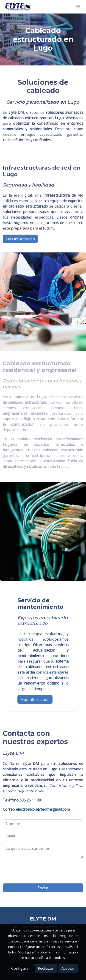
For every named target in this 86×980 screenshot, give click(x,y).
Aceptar (68, 968)
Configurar (21, 968)
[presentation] (38, 871)
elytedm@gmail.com (36, 809)
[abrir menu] (78, 7)
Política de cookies (51, 958)
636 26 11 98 (22, 800)
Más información (20, 239)
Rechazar (46, 968)
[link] (18, 7)
